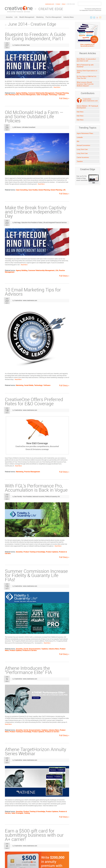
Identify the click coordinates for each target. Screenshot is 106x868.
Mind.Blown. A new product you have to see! (86, 60)
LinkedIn (94, 17)
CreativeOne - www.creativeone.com (26, 300)
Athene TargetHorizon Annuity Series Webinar (36, 751)
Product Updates (52, 552)
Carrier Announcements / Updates (36, 649)
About (64, 4)
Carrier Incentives (83, 157)
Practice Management (54, 17)
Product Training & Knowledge (34, 552)
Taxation (80, 161)
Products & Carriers (30, 650)
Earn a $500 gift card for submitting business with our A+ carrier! (34, 835)
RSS (100, 17)
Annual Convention (83, 145)
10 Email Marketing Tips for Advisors (33, 292)
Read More (57, 87)
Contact (58, 4)
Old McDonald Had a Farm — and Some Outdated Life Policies (34, 116)
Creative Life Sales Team (22, 45)
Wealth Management (27, 17)
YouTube (97, 17)
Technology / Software (57, 95)
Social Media (29, 385)
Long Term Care (82, 149)
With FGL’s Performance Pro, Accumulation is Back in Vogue (36, 488)
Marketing (40, 17)
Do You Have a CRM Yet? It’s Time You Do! (87, 77)
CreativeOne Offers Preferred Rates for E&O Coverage (34, 401)
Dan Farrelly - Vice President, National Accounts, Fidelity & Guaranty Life (37, 496)
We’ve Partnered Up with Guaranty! (85, 66)
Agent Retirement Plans (85, 133)
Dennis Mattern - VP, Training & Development (87, 107)
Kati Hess (80, 112)
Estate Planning (44, 190)
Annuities (9, 17)
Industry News (69, 17)
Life (16, 17)
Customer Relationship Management (41, 93)
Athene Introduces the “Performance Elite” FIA (28, 670)
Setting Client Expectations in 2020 (87, 71)
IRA (78, 141)
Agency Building (22, 93)
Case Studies (33, 190)
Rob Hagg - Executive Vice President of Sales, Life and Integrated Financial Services (40, 223)
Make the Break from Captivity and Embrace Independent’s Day (36, 212)
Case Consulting (22, 190)
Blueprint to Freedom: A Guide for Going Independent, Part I (35, 36)
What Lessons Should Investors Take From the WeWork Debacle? (85, 84)
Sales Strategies (42, 95)
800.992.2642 (71, 4)
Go (99, 4)
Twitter (91, 17)
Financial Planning (62, 93)
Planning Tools (14, 95)
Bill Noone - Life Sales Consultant (25, 127)
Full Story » (64, 98)
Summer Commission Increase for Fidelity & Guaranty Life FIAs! (36, 575)
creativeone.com (50, 4)
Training (27, 813)
